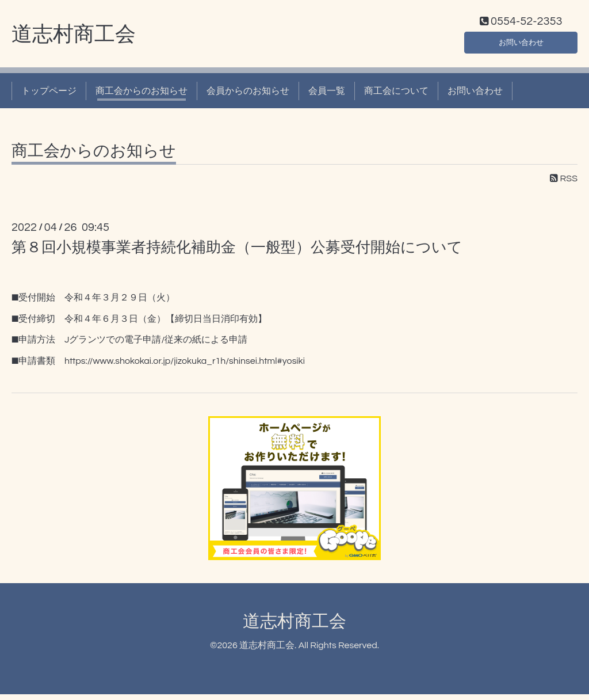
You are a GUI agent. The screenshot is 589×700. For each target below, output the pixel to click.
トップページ (49, 97)
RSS (564, 185)
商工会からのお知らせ (141, 97)
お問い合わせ (521, 46)
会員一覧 (327, 97)
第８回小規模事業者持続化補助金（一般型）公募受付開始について (237, 253)
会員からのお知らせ (248, 97)
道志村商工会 (74, 41)
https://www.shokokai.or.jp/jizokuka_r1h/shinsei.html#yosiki (185, 367)
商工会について (396, 97)
